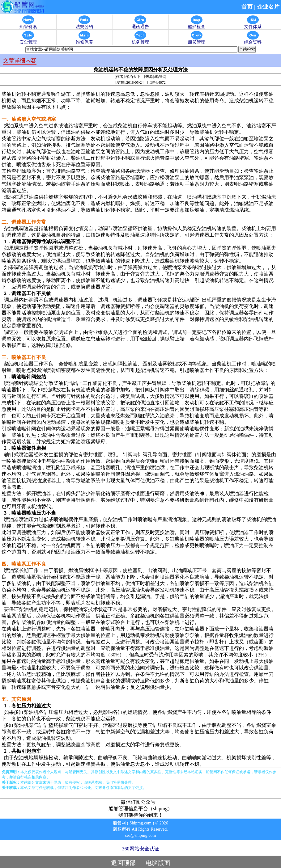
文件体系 (253, 25)
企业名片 (268, 7)
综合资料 (253, 40)
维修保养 (84, 40)
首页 (247, 7)
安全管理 (28, 40)
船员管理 (197, 40)
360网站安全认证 (141, 849)
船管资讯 (28, 25)
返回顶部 (123, 863)
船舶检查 (197, 25)
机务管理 (140, 40)
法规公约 (84, 25)
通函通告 (140, 25)
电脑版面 (158, 863)
